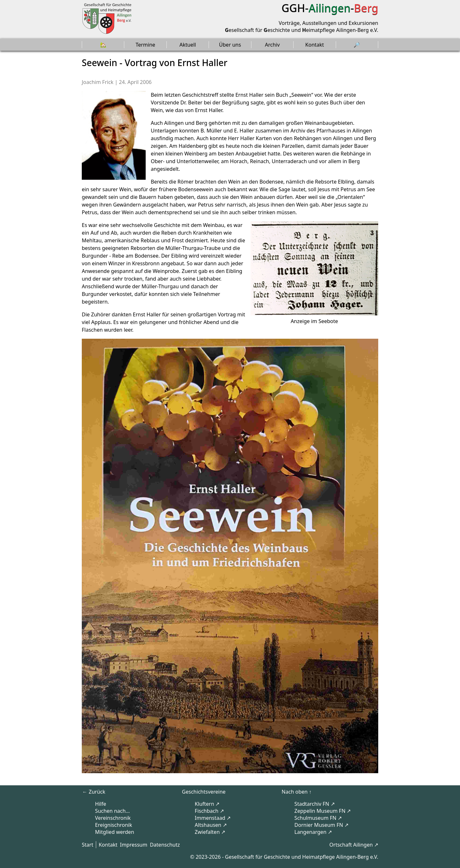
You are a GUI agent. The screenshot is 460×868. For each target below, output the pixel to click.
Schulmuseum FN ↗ (318, 818)
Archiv (272, 45)
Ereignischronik (114, 825)
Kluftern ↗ (207, 804)
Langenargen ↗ (313, 832)
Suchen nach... (113, 811)
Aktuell (188, 45)
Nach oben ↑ (297, 792)
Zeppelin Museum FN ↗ (323, 811)
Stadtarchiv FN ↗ (315, 804)
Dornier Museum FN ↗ (322, 825)
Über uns (230, 45)
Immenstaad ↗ (213, 818)
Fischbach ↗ (209, 811)
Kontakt (315, 45)
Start (88, 845)
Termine (145, 45)
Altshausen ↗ (211, 825)
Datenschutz (165, 845)
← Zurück (94, 792)
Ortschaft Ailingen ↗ (354, 845)
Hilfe (101, 804)
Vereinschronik (113, 818)
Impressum (134, 845)
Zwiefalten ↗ (210, 832)
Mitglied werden (115, 832)
